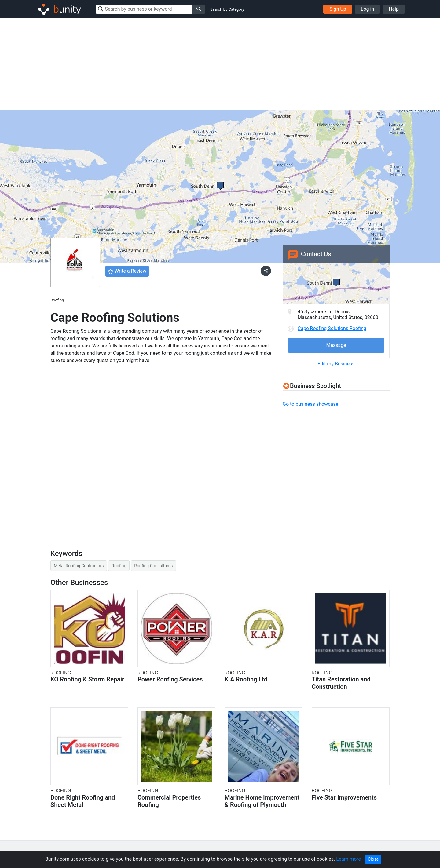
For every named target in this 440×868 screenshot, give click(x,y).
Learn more (348, 859)
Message (336, 345)
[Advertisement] (220, 64)
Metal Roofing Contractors (79, 566)
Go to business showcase (310, 404)
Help (394, 9)
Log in (367, 9)
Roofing (57, 300)
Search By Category (227, 9)
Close (373, 859)
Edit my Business (336, 364)
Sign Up (338, 9)
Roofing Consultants (153, 566)
